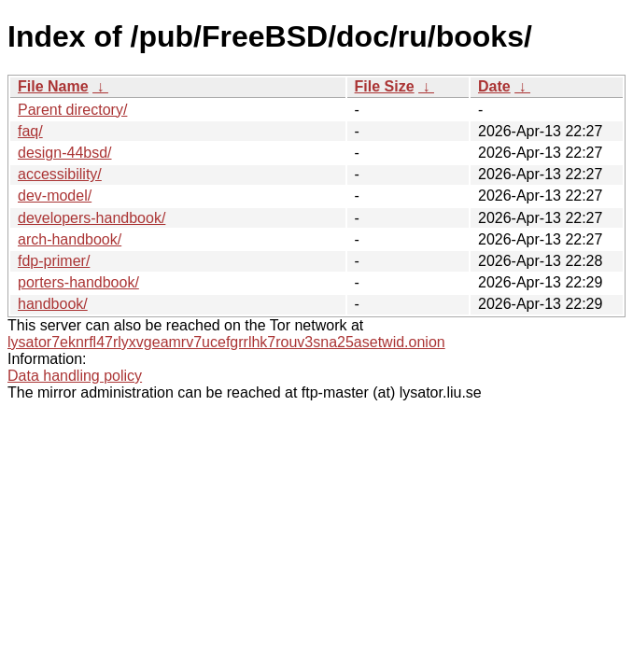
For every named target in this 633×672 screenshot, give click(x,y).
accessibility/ (60, 174)
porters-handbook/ (78, 282)
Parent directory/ (72, 110)
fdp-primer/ (54, 261)
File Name (53, 86)
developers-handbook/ (91, 218)
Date (494, 86)
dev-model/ (55, 196)
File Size (385, 86)
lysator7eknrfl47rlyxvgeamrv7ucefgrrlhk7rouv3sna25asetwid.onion (226, 342)
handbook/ (53, 304)
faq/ (30, 131)
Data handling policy (75, 376)
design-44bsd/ (65, 153)
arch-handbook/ (70, 239)
